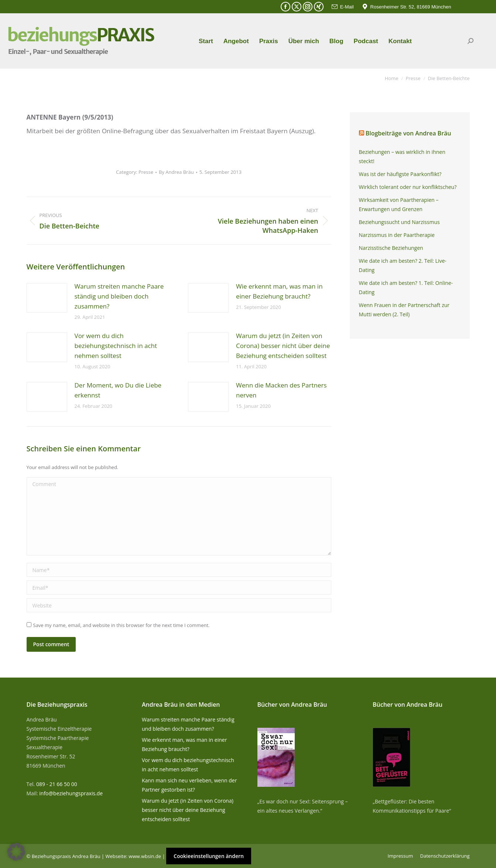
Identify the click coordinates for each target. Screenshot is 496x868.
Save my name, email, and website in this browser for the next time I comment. (122, 625)
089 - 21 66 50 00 (57, 784)
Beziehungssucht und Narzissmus (399, 222)
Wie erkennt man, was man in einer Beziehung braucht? (279, 291)
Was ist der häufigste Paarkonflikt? (400, 174)
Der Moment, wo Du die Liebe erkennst (118, 390)
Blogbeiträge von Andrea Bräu (408, 133)
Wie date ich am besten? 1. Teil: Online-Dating (406, 287)
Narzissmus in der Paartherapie (397, 235)
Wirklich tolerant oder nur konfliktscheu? (408, 187)
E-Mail (342, 7)
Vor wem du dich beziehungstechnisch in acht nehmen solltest (116, 346)
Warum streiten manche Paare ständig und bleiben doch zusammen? (119, 296)
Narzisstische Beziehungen (391, 248)
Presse (146, 172)
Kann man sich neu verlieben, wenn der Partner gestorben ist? (189, 785)
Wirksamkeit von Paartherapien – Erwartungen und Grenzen (399, 204)
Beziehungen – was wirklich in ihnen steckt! (402, 156)
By (176, 172)
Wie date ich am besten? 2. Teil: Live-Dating (403, 265)
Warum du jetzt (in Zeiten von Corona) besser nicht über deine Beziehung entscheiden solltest (283, 346)
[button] (16, 852)
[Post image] (47, 298)
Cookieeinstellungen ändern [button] (209, 856)
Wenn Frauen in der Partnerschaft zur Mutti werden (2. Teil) (404, 310)
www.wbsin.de (145, 856)
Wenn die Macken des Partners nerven (281, 390)
